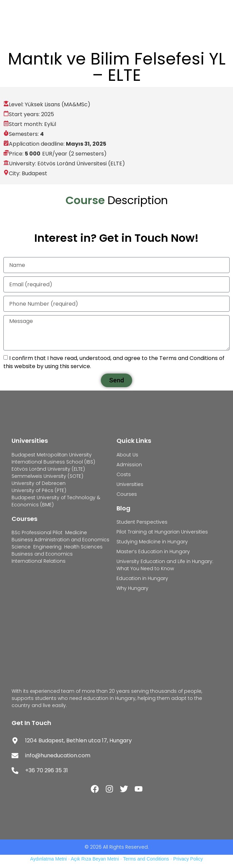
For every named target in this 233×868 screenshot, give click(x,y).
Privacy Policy (188, 859)
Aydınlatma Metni (49, 859)
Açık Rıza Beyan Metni (95, 859)
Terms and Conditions (146, 859)
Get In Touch (31, 723)
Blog (123, 508)
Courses (24, 519)
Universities (30, 441)
